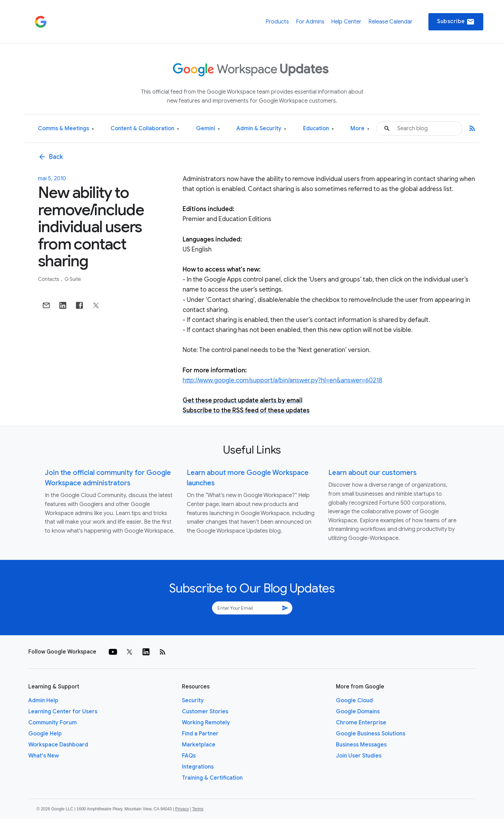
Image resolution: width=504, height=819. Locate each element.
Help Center (346, 22)
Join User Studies (359, 756)
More (360, 129)
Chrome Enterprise (361, 723)
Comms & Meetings (66, 129)
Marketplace (199, 745)
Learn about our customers (372, 473)
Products (277, 22)
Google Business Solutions (371, 734)
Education (318, 129)
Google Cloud (354, 701)
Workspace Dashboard (58, 745)
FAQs (189, 756)
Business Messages (361, 745)
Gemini (208, 129)
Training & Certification (212, 778)
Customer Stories (205, 712)
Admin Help (43, 701)
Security (193, 701)
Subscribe (456, 22)
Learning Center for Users (63, 712)
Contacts (49, 279)
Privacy (182, 809)
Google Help (45, 734)
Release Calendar (390, 22)
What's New (44, 756)
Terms (198, 809)
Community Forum (52, 723)
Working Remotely (206, 723)
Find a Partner (200, 734)
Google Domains (358, 712)
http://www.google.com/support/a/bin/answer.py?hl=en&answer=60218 (282, 380)
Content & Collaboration (145, 129)
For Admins (310, 22)
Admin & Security (261, 129)
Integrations (198, 767)
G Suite (73, 279)
